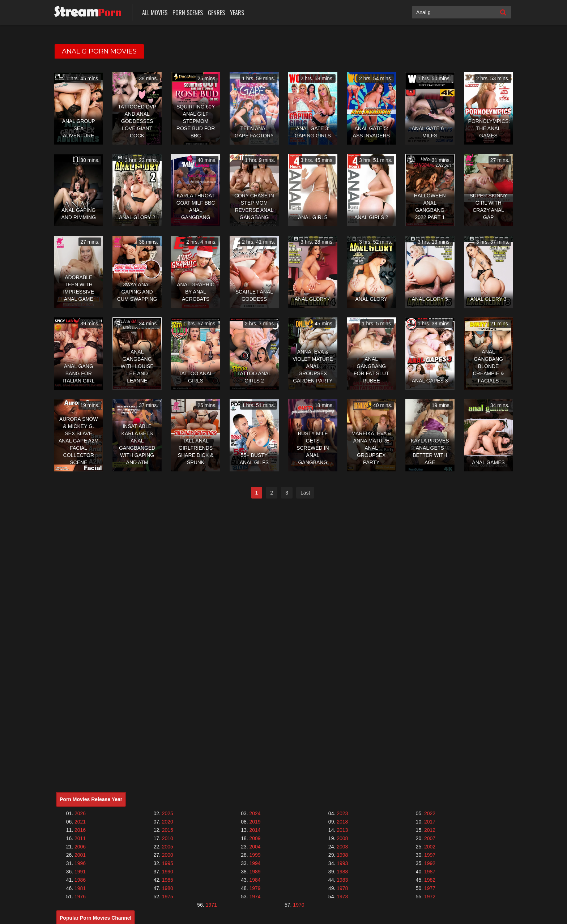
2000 (168, 855)
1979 (255, 888)
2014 (255, 830)
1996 (80, 863)
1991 (80, 872)
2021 (80, 822)
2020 (168, 822)
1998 (342, 855)
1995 (168, 863)
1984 (255, 880)
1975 (168, 897)
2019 (255, 822)
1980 (168, 888)
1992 (430, 863)
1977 (430, 888)
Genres (216, 13)
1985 (168, 880)
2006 (80, 847)
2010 (168, 838)
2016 (80, 830)
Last (305, 493)
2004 (255, 847)
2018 (342, 822)
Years (237, 13)
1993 (342, 863)
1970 (299, 905)
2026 (80, 813)
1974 (255, 897)
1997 (430, 855)
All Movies (155, 13)
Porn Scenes (188, 13)
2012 (430, 830)
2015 (168, 830)
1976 (80, 897)
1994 (255, 863)
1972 (430, 897)
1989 (255, 872)
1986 (80, 880)
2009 (255, 838)
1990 (168, 872)
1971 (211, 905)
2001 (80, 855)
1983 (342, 880)
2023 (342, 813)
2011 (80, 838)
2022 (430, 813)
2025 (168, 813)
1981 (80, 888)
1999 (255, 855)
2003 (342, 847)
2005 (168, 847)
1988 (342, 872)
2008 (342, 838)
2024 (255, 813)
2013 (342, 830)
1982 (430, 880)
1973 (342, 897)
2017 (430, 822)
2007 (430, 838)
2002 (430, 847)
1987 (430, 872)
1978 (342, 888)
